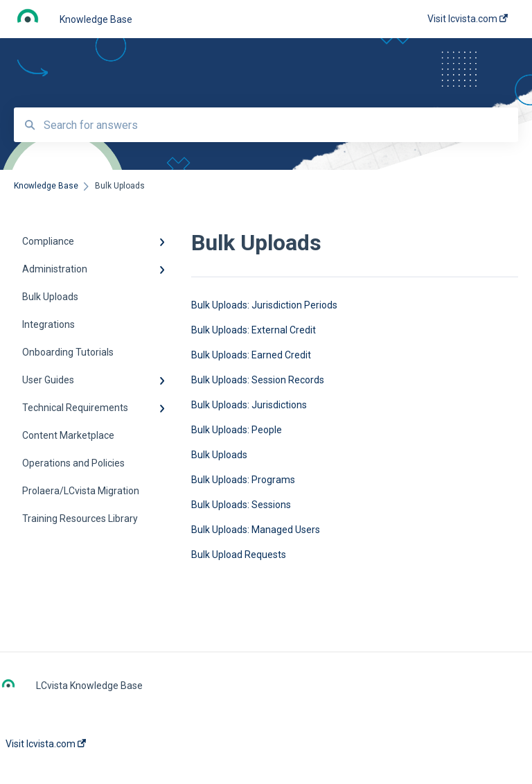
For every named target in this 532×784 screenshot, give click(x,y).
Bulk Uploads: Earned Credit (251, 355)
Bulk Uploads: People (237, 430)
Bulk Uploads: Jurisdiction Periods (264, 305)
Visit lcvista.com (46, 744)
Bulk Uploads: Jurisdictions (249, 405)
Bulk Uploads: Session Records (258, 380)
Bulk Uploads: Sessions (241, 505)
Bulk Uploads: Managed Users (256, 530)
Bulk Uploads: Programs (243, 480)
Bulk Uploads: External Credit (254, 330)
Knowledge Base (96, 19)
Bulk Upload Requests (239, 555)
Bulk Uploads (219, 455)
